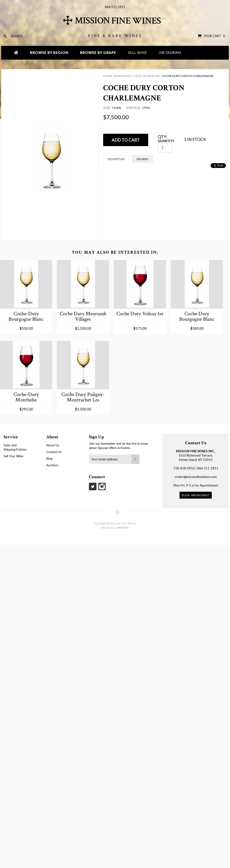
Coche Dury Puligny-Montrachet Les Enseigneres (83, 397)
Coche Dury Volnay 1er (140, 314)
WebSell (123, 528)
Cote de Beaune (147, 76)
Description (116, 159)
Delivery (143, 159)
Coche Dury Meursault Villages (83, 316)
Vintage (133, 108)
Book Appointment (196, 495)
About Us (53, 445)
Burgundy (123, 76)
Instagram (170, 52)
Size (107, 108)
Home (108, 76)
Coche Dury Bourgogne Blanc (197, 316)
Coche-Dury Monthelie (26, 397)
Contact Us (54, 452)
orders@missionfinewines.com (196, 477)
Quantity (166, 141)
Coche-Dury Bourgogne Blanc (26, 316)
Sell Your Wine (13, 456)
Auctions (52, 465)
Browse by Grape (98, 52)
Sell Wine (138, 52)
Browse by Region (49, 52)
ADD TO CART (126, 140)
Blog (49, 458)
